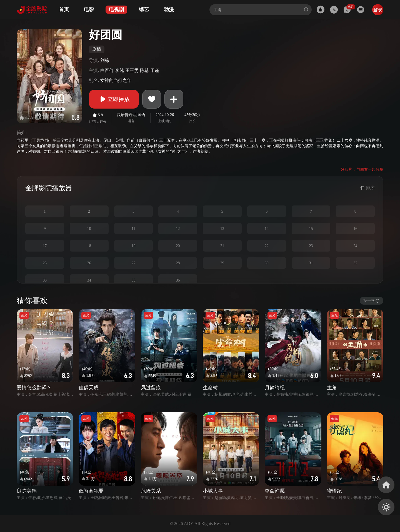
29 (222, 263)
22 (267, 246)
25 (45, 263)
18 (89, 246)
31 (311, 263)
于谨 (155, 70)
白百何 (107, 70)
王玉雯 (132, 70)
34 (89, 280)
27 (133, 263)
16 (355, 229)
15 (311, 229)
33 (45, 280)
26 (89, 263)
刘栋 (105, 60)
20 (178, 246)
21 (222, 246)
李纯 (119, 70)
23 (311, 246)
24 (355, 246)
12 (178, 229)
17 (45, 246)
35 (133, 280)
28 (178, 263)
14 (267, 229)
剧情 (97, 49)
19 (133, 246)
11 (133, 229)
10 (89, 229)
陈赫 (144, 70)
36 (178, 280)
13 (222, 229)
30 (267, 263)
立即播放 (114, 99)
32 (355, 263)
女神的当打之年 (116, 80)
